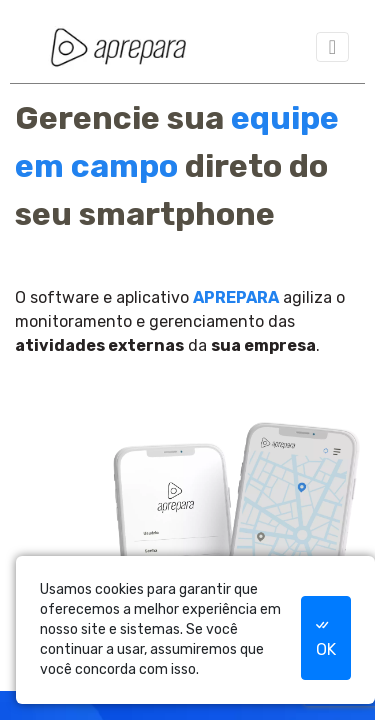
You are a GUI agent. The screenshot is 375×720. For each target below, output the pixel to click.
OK (325, 637)
